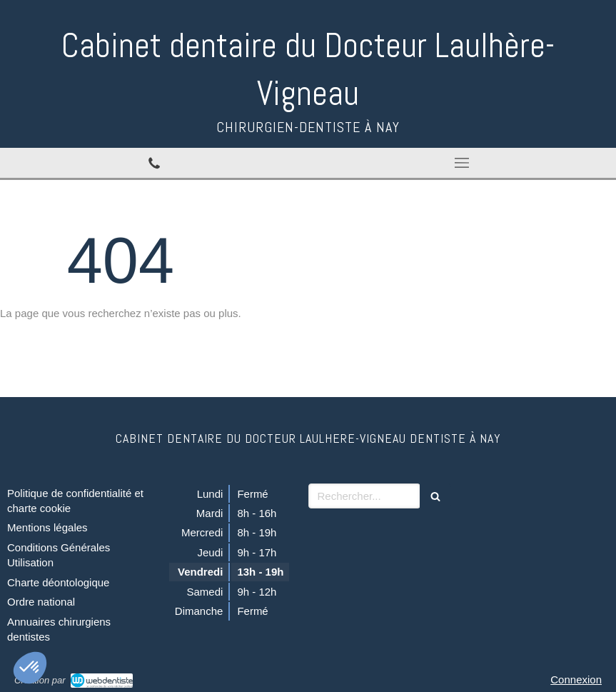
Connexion (576, 680)
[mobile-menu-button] (463, 163)
